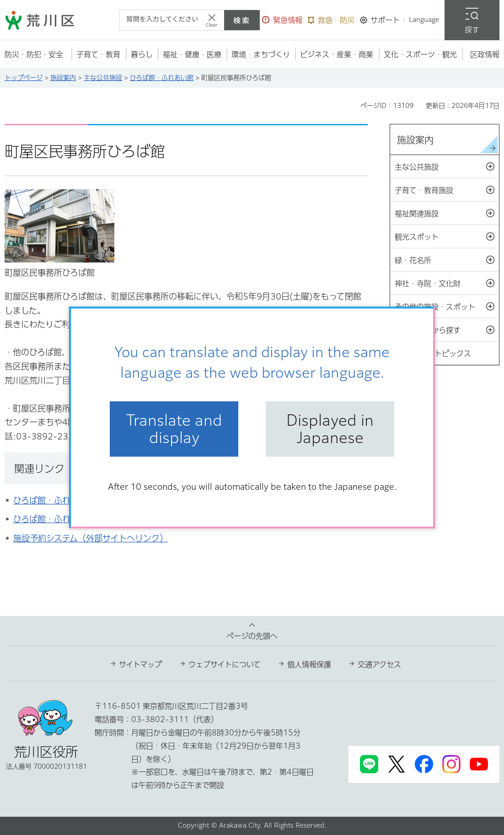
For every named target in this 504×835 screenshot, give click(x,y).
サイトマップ (140, 664)
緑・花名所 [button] (447, 260)
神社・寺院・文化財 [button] (447, 284)
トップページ (24, 78)
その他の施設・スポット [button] (447, 307)
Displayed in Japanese (330, 429)
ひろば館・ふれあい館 (162, 78)
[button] (282, 20)
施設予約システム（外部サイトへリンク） (91, 538)
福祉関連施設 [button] (447, 214)
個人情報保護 (309, 664)
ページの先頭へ (252, 636)
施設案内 (63, 78)
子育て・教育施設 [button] (447, 190)
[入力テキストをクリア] (212, 20)
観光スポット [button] (447, 237)
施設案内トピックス (438, 353)
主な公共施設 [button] (447, 167)
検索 (242, 20)
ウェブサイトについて (225, 664)
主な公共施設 (103, 78)
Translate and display (174, 429)
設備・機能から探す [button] (447, 330)
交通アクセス (379, 664)
